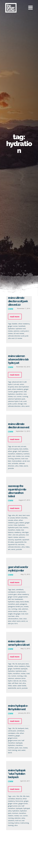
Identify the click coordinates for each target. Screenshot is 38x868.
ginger (14, 451)
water (14, 686)
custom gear (12, 594)
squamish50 (18, 542)
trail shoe (20, 544)
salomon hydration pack (16, 399)
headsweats (18, 599)
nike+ (9, 535)
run (14, 396)
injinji (17, 602)
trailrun (16, 823)
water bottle (21, 686)
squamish (17, 540)
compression (20, 592)
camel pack (11, 731)
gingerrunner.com (14, 740)
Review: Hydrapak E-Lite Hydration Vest (17, 707)
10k (13, 664)
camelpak (11, 733)
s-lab (18, 609)
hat (12, 599)
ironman (14, 813)
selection (17, 818)
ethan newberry (24, 324)
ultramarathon (12, 619)
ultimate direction (13, 406)
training (14, 750)
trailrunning (24, 823)
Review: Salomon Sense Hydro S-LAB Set (18, 643)
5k (15, 664)
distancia (18, 799)
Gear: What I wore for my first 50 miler (17, 569)
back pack (21, 664)
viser (20, 619)
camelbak (11, 799)
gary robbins (19, 523)
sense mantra (12, 611)
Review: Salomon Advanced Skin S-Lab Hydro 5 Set (17, 359)
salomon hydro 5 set (14, 401)
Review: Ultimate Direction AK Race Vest (18, 426)
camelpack (11, 592)
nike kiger (25, 532)
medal (17, 530)
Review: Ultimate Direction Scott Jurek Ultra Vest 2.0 (18, 301)
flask (27, 666)
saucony (10, 540)
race (24, 394)
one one (15, 535)
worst (27, 406)
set (20, 681)
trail (24, 404)
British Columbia (21, 518)
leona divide (24, 602)
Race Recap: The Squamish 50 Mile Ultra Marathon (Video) (16, 491)
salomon (16, 331)
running (24, 396)
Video (20, 466)
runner (18, 396)
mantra (25, 527)
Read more (15, 317)
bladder (15, 324)
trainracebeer (16, 461)
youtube (10, 468)
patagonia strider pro (15, 606)
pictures (21, 535)
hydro (9, 673)
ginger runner (13, 326)
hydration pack (12, 527)
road (27, 673)
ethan (9, 451)
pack (9, 456)
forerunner (19, 801)
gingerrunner (18, 392)
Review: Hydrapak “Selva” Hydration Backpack (16, 774)
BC (16, 515)
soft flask (14, 683)
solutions (10, 820)
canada (10, 520)
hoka (15, 525)
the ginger (16, 614)
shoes (23, 681)
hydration (11, 329)
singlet (10, 614)
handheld (22, 326)
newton (10, 816)
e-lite (17, 733)
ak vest (16, 384)
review (10, 396)
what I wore (16, 621)
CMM (11, 309)
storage (20, 404)
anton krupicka (13, 449)
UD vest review (19, 333)
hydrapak (23, 669)
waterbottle (11, 688)
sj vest (14, 404)
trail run (17, 820)
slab (9, 683)
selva (22, 818)
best (16, 387)
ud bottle (14, 463)
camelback (19, 589)
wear (9, 621)
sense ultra (22, 611)
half (24, 392)
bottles (25, 449)
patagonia (23, 604)
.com (13, 796)
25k (20, 796)
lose (20, 527)
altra (13, 515)
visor (24, 619)
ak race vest (15, 446)
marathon (18, 394)
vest (18, 750)
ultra (22, 406)
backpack (20, 728)
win (8, 549)
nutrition (26, 454)
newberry (18, 454)
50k (23, 796)
